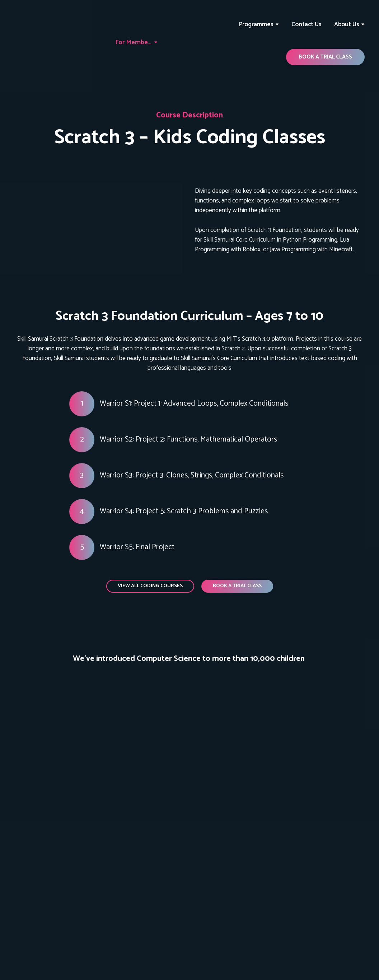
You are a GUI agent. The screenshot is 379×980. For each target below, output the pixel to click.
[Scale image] (36, 698)
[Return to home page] (46, 43)
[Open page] (99, 221)
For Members (134, 42)
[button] (325, 57)
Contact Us (307, 24)
